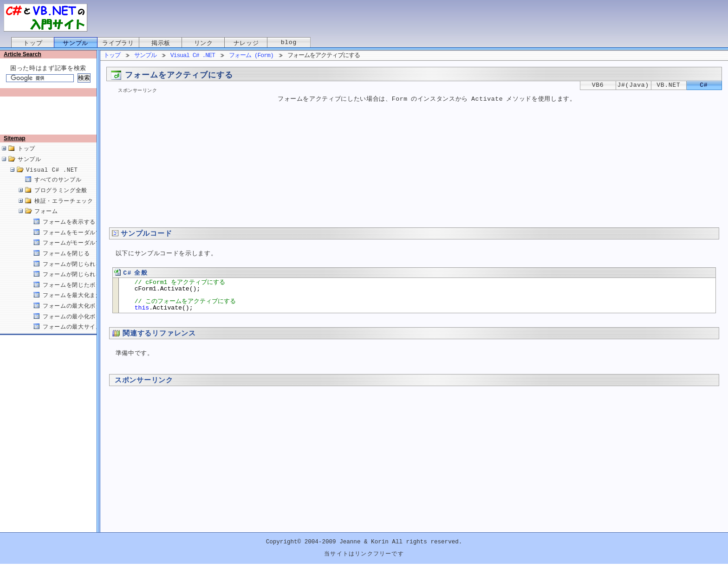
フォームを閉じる (66, 263)
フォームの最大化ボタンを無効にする (93, 316)
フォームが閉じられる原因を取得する (93, 284)
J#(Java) (633, 85)
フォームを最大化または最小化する (90, 305)
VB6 (598, 85)
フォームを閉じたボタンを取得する (90, 295)
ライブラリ (118, 43)
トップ (33, 43)
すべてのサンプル (58, 190)
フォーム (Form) (251, 56)
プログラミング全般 (61, 200)
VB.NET (668, 85)
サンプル (75, 43)
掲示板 (161, 43)
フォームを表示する (69, 232)
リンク (204, 43)
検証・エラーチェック (64, 211)
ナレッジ (246, 43)
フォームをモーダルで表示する (84, 242)
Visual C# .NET (52, 180)
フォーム (46, 221)
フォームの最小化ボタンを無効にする (93, 326)
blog (289, 43)
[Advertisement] (50, 119)
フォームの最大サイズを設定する (87, 337)
